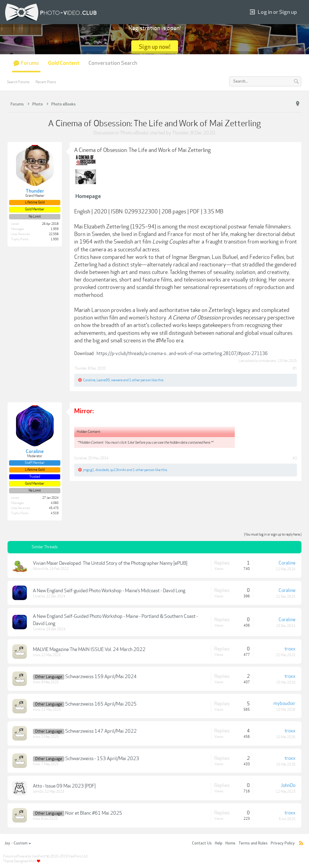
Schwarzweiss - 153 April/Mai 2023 (102, 759)
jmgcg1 (89, 470)
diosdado (102, 470)
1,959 (55, 229)
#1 (295, 368)
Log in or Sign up (273, 12)
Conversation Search (113, 63)
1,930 (55, 239)
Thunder (180, 133)
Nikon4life (41, 569)
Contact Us (202, 843)
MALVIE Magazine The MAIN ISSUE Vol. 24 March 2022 (89, 649)
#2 (295, 458)
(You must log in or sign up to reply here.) (273, 535)
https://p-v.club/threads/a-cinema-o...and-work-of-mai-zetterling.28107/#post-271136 (182, 354)
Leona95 (103, 380)
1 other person (140, 380)
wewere (117, 380)
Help (219, 843)
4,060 (55, 503)
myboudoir (284, 703)
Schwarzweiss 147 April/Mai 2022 (101, 731)
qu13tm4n (118, 470)
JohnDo (38, 792)
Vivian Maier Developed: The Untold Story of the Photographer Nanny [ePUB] (110, 563)
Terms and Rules (253, 843)
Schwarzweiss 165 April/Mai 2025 (101, 704)
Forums (30, 63)
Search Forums (18, 82)
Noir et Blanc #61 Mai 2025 (94, 813)
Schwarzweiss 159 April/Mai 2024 (101, 677)
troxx (37, 655)
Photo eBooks (134, 133)
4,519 (55, 513)
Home (230, 843)
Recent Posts (46, 82)
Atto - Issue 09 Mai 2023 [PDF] (64, 786)
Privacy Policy (283, 843)
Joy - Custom (18, 843)
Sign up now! (155, 47)
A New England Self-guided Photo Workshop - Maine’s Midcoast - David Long (109, 591)
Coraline (89, 380)
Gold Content (64, 63)
